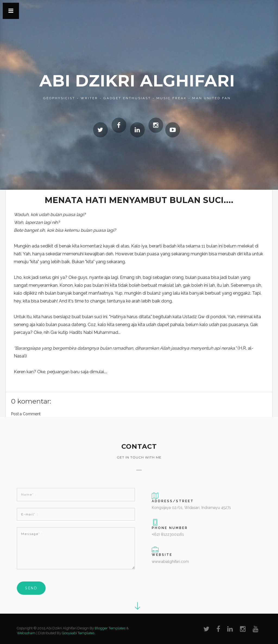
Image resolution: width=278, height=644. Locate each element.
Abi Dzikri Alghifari (137, 81)
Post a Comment (26, 414)
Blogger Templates (110, 628)
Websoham (26, 633)
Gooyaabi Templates (78, 633)
